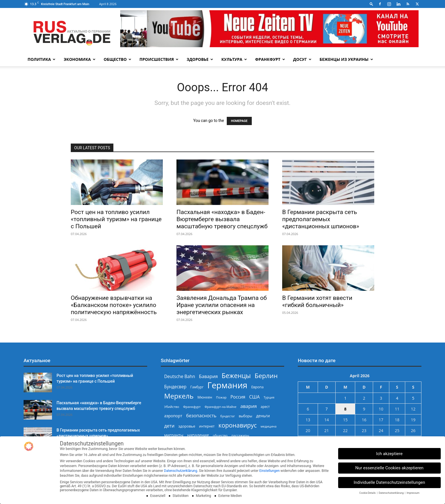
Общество (118, 59)
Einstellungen (269, 471)
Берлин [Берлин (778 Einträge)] (266, 376)
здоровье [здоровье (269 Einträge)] (187, 426)
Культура (234, 59)
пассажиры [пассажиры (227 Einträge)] (240, 435)
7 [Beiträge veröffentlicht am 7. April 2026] (327, 409)
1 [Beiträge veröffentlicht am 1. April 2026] (345, 398)
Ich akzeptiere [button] (389, 454)
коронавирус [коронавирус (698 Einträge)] (238, 425)
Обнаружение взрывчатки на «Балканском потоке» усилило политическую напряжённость (114, 305)
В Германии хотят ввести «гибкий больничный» (317, 301)
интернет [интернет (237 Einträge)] (207, 426)
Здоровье (200, 59)
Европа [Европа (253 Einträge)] (257, 387)
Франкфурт (270, 59)
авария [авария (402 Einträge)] (249, 406)
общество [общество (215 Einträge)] (220, 435)
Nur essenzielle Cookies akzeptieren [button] (389, 468)
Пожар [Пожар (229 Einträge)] (221, 397)
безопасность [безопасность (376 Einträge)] (201, 416)
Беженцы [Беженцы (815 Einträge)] (236, 376)
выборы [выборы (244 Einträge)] (245, 416)
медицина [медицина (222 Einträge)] (269, 426)
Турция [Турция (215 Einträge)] (269, 397)
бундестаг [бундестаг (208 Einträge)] (227, 416)
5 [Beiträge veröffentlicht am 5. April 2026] (413, 398)
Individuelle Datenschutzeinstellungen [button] (389, 482)
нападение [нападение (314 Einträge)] (198, 435)
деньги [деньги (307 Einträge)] (263, 416)
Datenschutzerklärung (181, 471)
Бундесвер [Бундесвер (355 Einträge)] (175, 387)
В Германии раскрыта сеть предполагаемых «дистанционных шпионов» (321, 219)
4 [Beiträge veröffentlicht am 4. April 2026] (397, 398)
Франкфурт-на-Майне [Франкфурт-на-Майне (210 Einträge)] (221, 407)
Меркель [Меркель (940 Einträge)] (179, 396)
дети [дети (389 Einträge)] (169, 426)
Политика (41, 59)
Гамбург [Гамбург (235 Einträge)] (197, 387)
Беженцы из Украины (346, 59)
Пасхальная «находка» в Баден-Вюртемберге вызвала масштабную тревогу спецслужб (222, 219)
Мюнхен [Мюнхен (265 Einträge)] (205, 397)
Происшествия (159, 59)
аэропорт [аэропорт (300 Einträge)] (173, 416)
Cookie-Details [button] (368, 493)
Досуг (302, 59)
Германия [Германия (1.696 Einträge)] (227, 385)
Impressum (413, 493)
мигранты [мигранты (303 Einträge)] (174, 435)
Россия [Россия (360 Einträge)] (238, 397)
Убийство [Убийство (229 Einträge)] (172, 407)
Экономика (79, 59)
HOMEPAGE (239, 121)
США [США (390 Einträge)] (254, 397)
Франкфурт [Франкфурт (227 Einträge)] (192, 407)
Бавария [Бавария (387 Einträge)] (208, 377)
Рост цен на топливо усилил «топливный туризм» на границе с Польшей (116, 219)
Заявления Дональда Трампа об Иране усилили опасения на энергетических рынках (222, 305)
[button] (371, 4)
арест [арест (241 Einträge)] (265, 406)
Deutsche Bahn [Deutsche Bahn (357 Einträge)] (180, 377)
